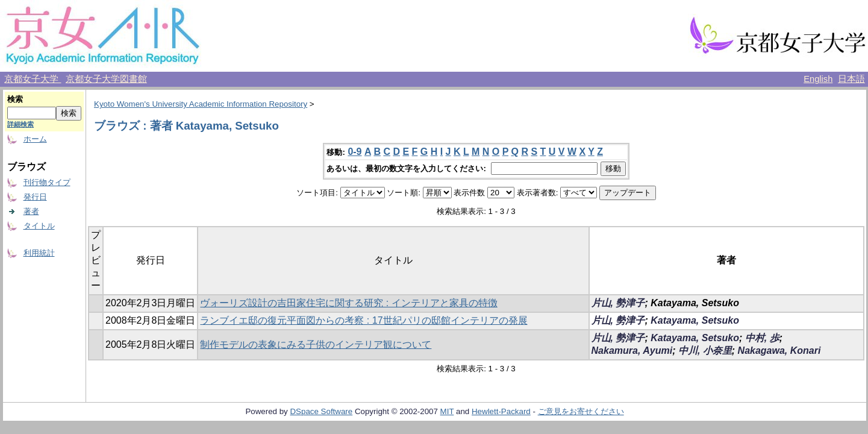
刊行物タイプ (47, 182)
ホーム (35, 139)
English (818, 79)
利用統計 (39, 253)
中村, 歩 (762, 338)
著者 (31, 211)
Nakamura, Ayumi (632, 351)
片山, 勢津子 (618, 303)
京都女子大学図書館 (106, 79)
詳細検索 (20, 124)
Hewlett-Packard (501, 411)
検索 (15, 99)
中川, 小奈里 (705, 351)
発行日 (35, 197)
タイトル (39, 226)
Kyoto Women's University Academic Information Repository (201, 104)
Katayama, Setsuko (695, 320)
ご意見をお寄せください (581, 411)
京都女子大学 (33, 79)
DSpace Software (321, 411)
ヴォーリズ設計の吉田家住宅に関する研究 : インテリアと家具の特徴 (348, 303)
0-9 (354, 152)
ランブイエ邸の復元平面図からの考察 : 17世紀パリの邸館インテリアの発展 (364, 320)
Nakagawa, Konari (779, 351)
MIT (447, 411)
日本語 (851, 79)
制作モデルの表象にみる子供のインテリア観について (316, 344)
